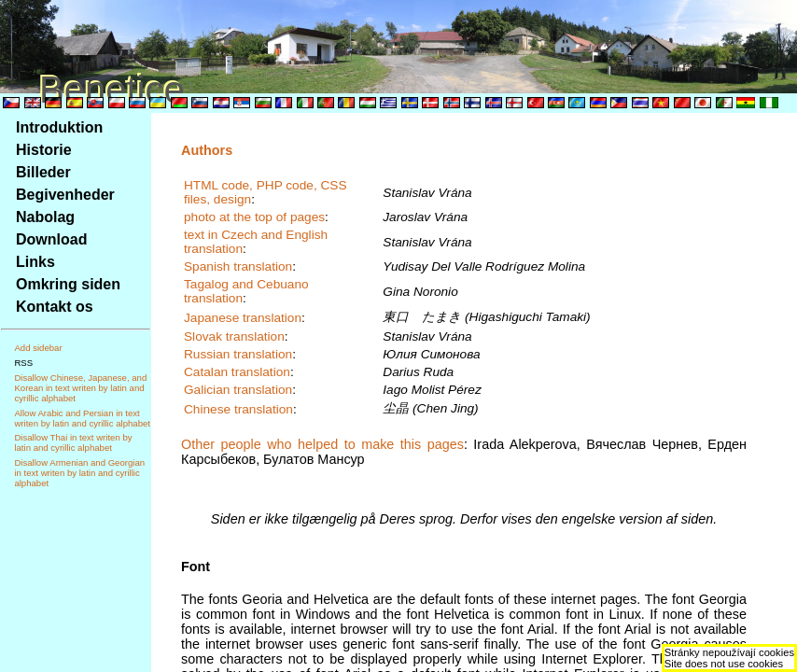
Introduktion (59, 127)
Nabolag (45, 217)
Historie (44, 150)
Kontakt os (55, 307)
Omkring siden (68, 284)
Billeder (43, 172)
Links (35, 262)
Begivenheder (65, 195)
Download (51, 239)
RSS (23, 363)
